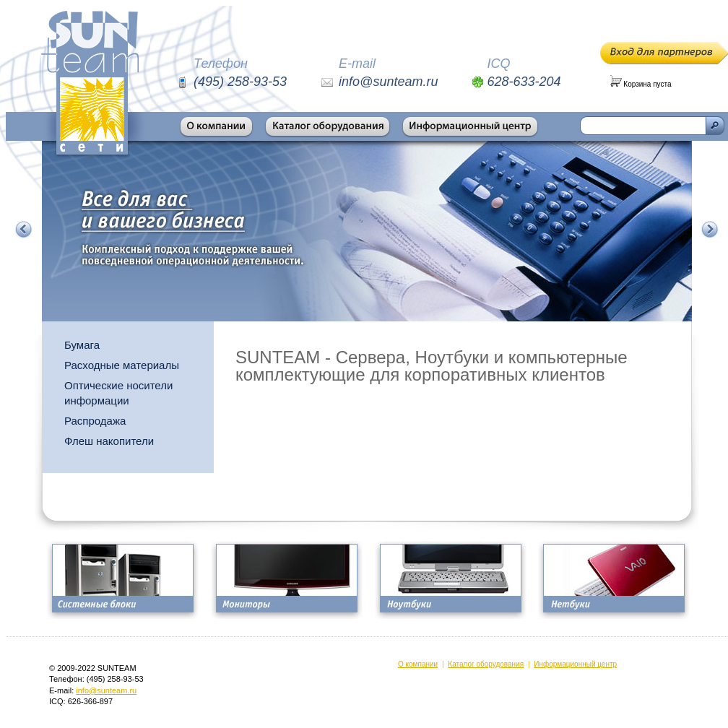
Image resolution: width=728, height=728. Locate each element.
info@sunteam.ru (106, 690)
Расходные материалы (122, 365)
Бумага (82, 345)
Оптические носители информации (118, 393)
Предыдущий (24, 230)
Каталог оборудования (486, 664)
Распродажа (95, 421)
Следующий (710, 230)
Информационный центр (575, 664)
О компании (418, 664)
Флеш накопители (109, 441)
